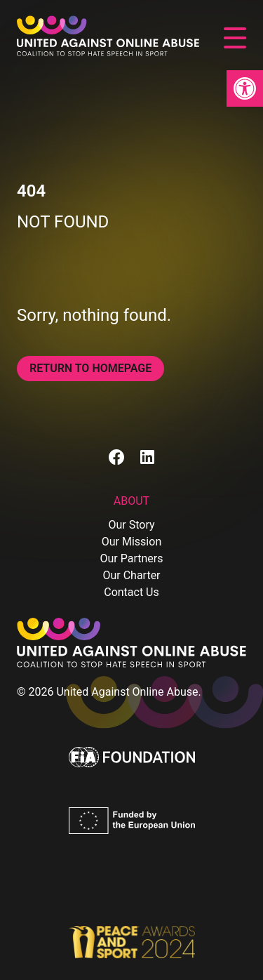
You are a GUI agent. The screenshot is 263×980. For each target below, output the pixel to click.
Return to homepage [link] (90, 368)
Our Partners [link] (132, 558)
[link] (245, 88)
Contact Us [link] (131, 592)
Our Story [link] (131, 525)
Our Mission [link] (131, 542)
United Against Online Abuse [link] (127, 692)
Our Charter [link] (131, 575)
